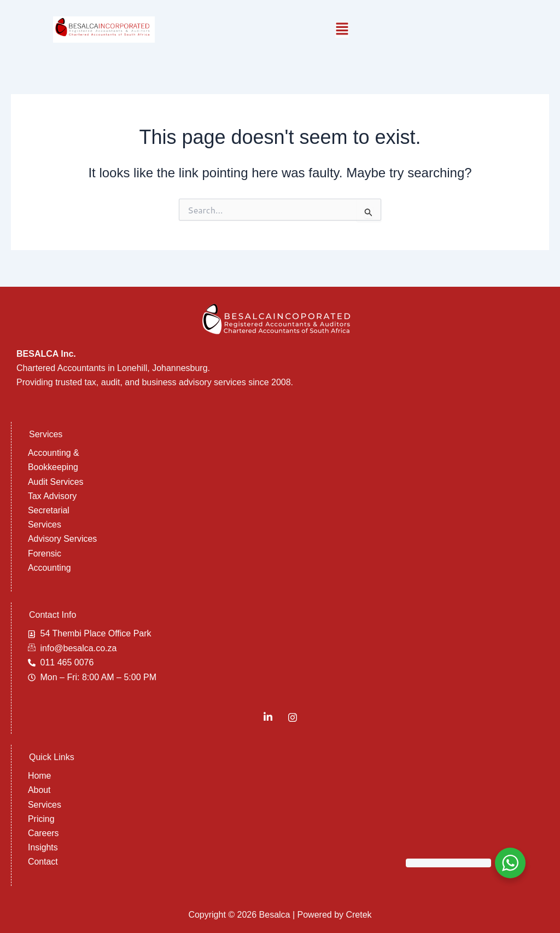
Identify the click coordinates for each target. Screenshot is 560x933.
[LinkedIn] (268, 717)
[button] (342, 30)
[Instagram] (293, 717)
